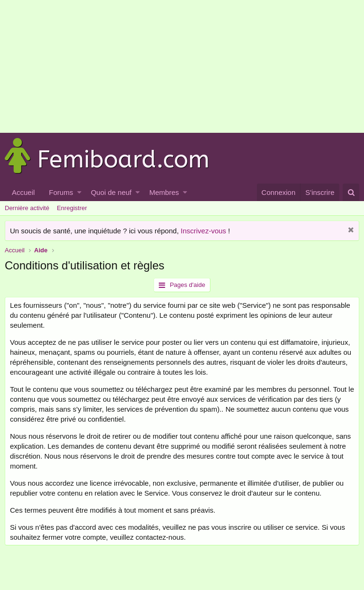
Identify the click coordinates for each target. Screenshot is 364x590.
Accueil (23, 192)
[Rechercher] (351, 192)
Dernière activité (27, 208)
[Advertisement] (178, 66)
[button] (79, 192)
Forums (61, 192)
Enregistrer (72, 208)
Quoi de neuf (111, 192)
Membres (164, 192)
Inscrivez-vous (203, 231)
